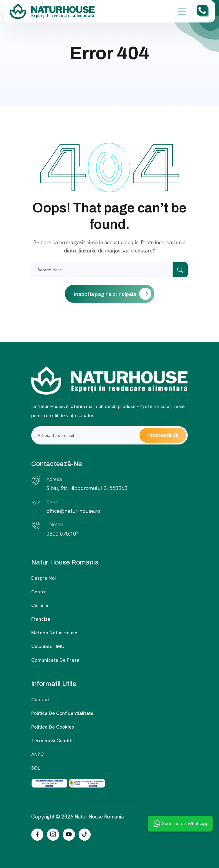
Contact (40, 700)
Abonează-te (163, 435)
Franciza (41, 619)
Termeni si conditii (52, 741)
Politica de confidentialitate (62, 713)
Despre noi (44, 578)
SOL (36, 768)
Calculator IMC (48, 646)
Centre (39, 592)
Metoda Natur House (54, 633)
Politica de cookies (53, 727)
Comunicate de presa (55, 660)
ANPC (37, 754)
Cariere (40, 605)
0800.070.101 (63, 534)
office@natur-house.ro (73, 511)
